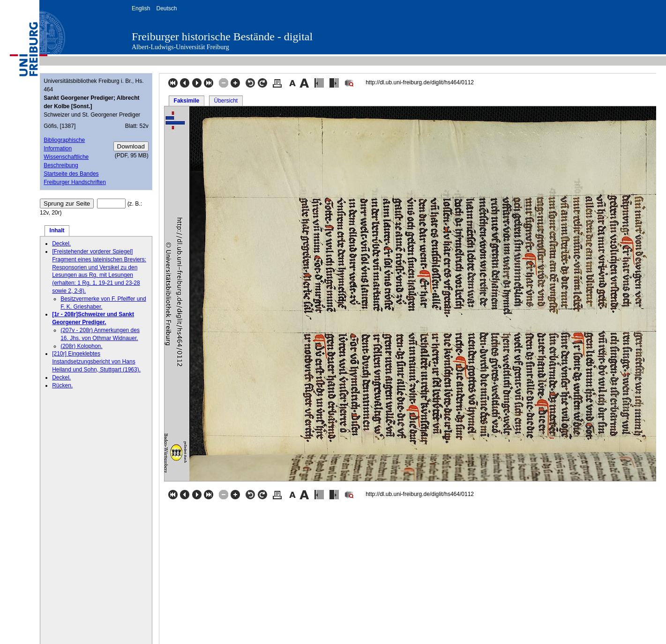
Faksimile (187, 101)
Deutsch (166, 8)
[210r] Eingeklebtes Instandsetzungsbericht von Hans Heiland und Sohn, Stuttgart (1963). (96, 362)
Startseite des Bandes (71, 174)
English (141, 8)
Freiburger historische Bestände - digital (222, 37)
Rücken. (62, 385)
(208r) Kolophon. (81, 346)
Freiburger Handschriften (75, 182)
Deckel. (61, 244)
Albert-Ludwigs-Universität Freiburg (180, 47)
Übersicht (226, 101)
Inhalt (57, 230)
